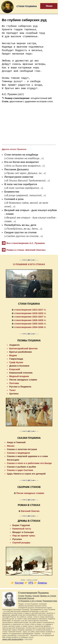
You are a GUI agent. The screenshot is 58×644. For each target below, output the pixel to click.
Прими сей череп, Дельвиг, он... (25, 173)
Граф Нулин (16, 362)
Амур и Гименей (16, 442)
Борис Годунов (21, 525)
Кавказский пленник (21, 373)
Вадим (13, 355)
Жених (11, 446)
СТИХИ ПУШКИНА (29, 304)
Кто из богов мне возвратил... (24, 166)
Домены (42, 583)
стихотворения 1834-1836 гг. (30, 327)
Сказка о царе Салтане (20, 470)
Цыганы (14, 393)
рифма (23, 580)
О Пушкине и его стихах (30, 601)
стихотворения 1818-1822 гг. (30, 313)
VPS (31, 583)
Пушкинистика (50, 601)
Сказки (36, 596)
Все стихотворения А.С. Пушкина (26, 243)
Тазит (12, 390)
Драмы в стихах (48, 596)
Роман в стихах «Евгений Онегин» (26, 250)
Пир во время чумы (24, 536)
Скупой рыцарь (21, 542)
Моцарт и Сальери (23, 532)
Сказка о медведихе (18, 453)
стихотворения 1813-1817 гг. (30, 310)
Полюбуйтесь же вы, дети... (23, 229)
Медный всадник (19, 376)
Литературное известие (19, 177)
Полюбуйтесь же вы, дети (20, 225)
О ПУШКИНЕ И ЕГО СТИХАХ (29, 264)
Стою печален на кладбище (21, 155)
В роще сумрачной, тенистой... (25, 195)
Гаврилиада (16, 359)
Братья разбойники (20, 352)
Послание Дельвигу (17, 169)
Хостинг (19, 583)
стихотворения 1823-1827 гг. (30, 317)
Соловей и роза (14, 199)
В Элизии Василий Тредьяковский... (27, 181)
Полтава (14, 383)
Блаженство (12, 192)
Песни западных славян (23, 380)
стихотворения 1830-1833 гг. (30, 324)
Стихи (21, 596)
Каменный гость (22, 529)
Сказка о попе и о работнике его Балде (29, 463)
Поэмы (28, 596)
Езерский (15, 369)
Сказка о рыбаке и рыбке (21, 467)
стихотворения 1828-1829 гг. (30, 320)
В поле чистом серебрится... (24, 188)
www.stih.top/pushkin (13, 639)
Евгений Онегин (30, 511)
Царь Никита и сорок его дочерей (26, 474)
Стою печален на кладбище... (24, 158)
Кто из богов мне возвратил (21, 162)
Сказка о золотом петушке (22, 449)
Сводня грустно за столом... (23, 236)
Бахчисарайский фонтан (23, 348)
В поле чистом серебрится (21, 184)
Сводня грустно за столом (20, 232)
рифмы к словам (32, 580)
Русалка (17, 539)
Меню (47, 6)
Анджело (14, 345)
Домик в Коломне (19, 366)
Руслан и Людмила (20, 387)
